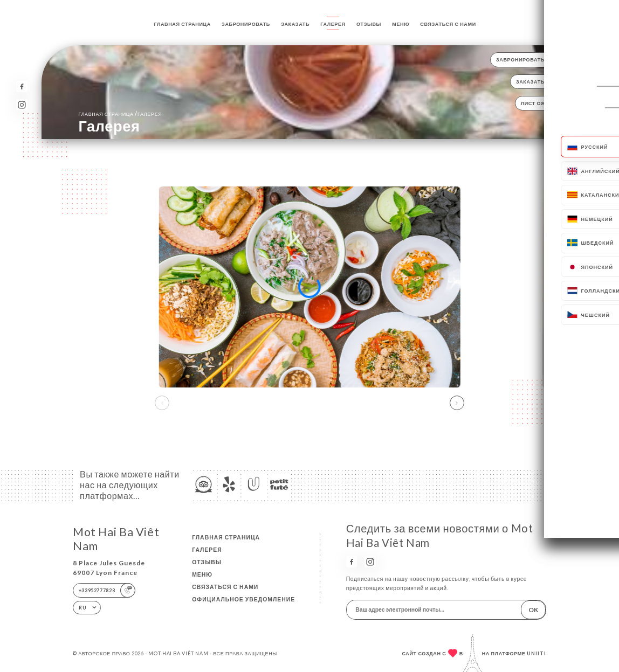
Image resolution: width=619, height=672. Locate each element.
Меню (401, 24)
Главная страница (182, 24)
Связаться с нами (448, 24)
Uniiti (537, 653)
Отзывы (369, 24)
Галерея (333, 24)
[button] (457, 403)
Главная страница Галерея (120, 114)
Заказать (295, 24)
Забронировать (246, 24)
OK (533, 610)
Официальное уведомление (243, 599)
